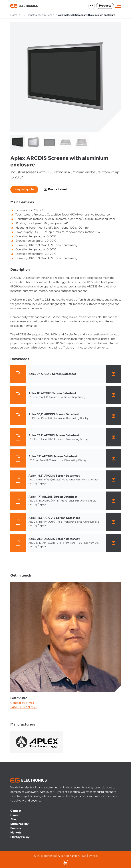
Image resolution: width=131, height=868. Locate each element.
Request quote (24, 190)
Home (14, 15)
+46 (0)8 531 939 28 (24, 707)
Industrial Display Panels (41, 15)
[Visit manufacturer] (37, 742)
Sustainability (19, 824)
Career (15, 815)
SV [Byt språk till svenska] (92, 6)
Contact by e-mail (22, 703)
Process (16, 828)
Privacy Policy (20, 837)
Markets (16, 833)
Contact (16, 811)
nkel (95, 856)
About (14, 820)
